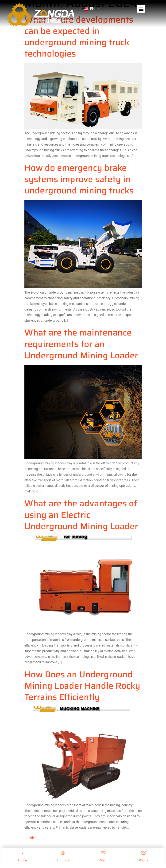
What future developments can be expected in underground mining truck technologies (79, 37)
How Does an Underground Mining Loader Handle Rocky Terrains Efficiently (82, 686)
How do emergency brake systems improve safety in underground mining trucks (79, 179)
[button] (141, 9)
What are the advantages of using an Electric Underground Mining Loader (81, 515)
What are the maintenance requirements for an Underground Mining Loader (81, 344)
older (30, 838)
